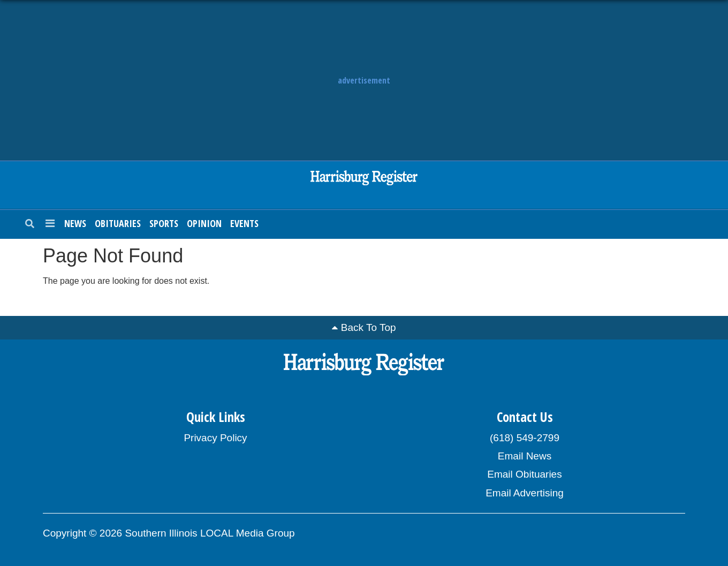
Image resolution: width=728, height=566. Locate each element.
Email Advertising (525, 493)
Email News (525, 456)
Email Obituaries (524, 474)
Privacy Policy (215, 438)
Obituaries (118, 223)
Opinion (204, 223)
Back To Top (369, 327)
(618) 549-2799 (525, 438)
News (75, 223)
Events (244, 223)
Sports (164, 223)
